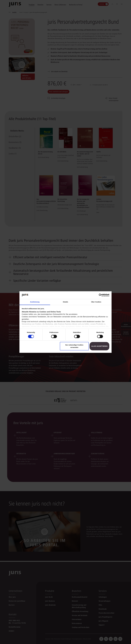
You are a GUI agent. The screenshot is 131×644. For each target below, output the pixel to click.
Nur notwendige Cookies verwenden (74, 346)
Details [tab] (65, 302)
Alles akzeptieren (99, 346)
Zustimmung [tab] (35, 302)
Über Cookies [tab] (96, 302)
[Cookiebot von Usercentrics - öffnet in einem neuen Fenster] (100, 295)
